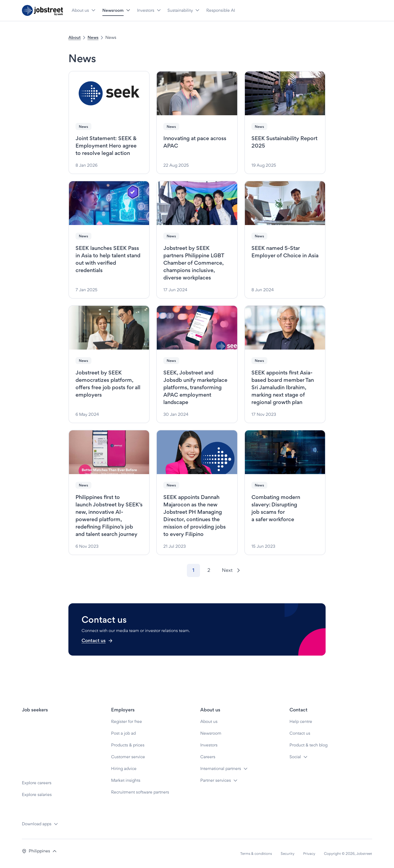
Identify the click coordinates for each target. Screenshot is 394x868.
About (75, 37)
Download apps (37, 824)
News (93, 37)
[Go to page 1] (193, 570)
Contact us (97, 640)
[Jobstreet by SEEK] (42, 10)
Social (295, 757)
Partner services (216, 780)
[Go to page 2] (209, 570)
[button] (93, 11)
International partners (221, 768)
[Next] (231, 570)
